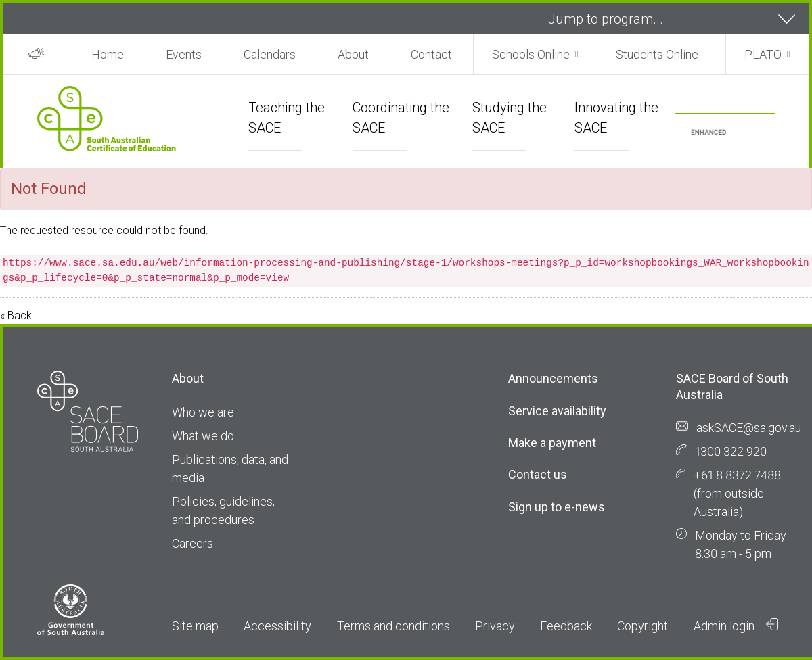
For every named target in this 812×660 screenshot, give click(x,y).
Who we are (203, 412)
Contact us (538, 474)
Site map (195, 626)
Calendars (270, 54)
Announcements (553, 378)
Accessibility (277, 626)
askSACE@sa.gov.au (749, 428)
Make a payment (552, 443)
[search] (709, 133)
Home (108, 54)
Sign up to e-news (557, 507)
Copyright (642, 626)
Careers (193, 543)
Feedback (566, 626)
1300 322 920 (731, 451)
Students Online (657, 54)
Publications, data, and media (230, 469)
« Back (16, 315)
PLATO (763, 54)
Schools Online (531, 54)
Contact (431, 54)
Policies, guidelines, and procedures (223, 511)
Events (184, 54)
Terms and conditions (393, 626)
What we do (203, 436)
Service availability (557, 411)
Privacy (495, 626)
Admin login (736, 626)
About (353, 54)
